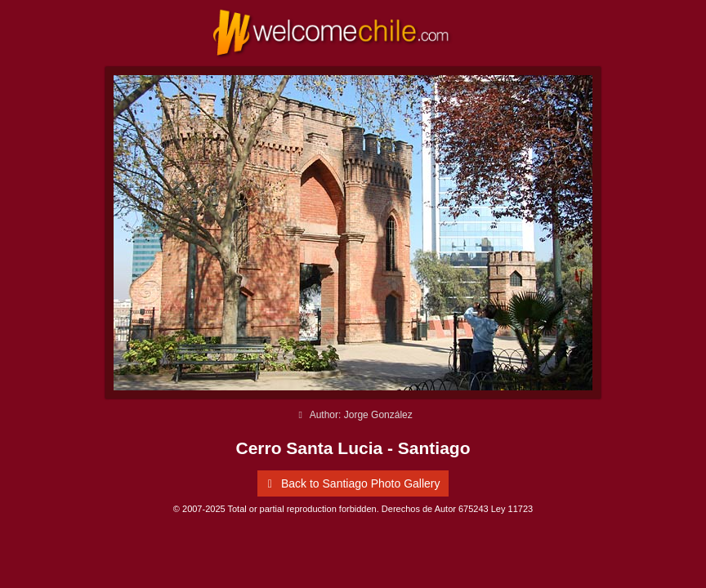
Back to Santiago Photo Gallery (351, 483)
